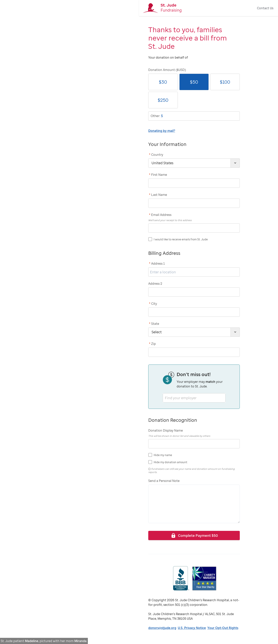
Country (156, 155)
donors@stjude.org (162, 628)
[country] (194, 163)
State (154, 324)
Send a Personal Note (164, 481)
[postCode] (194, 352)
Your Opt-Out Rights (223, 628)
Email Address (160, 215)
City (153, 304)
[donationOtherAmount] (194, 116)
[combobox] (165, 398)
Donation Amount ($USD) (167, 70)
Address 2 (155, 284)
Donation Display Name (166, 430)
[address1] (194, 272)
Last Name (158, 195)
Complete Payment (194, 535)
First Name (158, 175)
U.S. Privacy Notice (192, 628)
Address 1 (157, 263)
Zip (152, 344)
